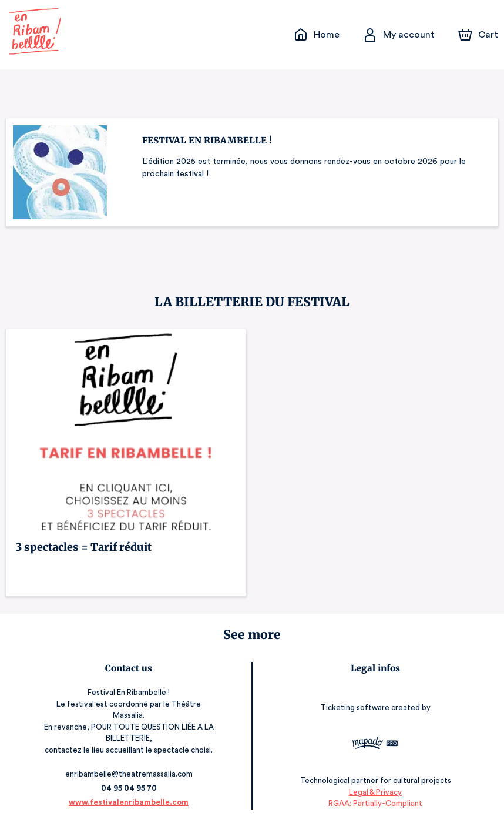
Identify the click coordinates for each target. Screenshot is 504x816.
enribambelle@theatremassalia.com (129, 763)
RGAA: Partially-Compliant (375, 792)
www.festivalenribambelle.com (129, 791)
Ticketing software (357, 704)
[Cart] (479, 35)
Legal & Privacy (375, 781)
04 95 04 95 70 (129, 777)
